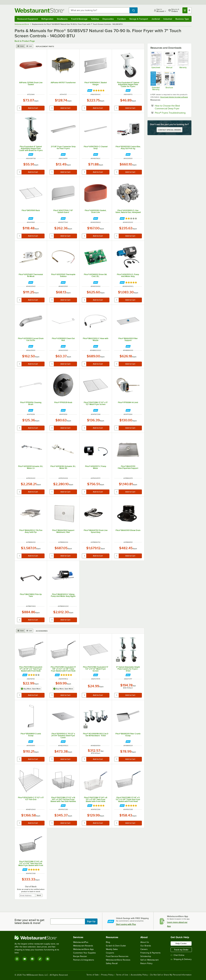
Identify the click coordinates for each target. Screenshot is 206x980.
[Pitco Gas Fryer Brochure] (169, 81)
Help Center (181, 943)
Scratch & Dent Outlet (116, 946)
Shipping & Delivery (181, 959)
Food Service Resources (117, 956)
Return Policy (146, 963)
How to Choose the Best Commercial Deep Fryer (172, 107)
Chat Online (177, 955)
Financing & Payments (150, 953)
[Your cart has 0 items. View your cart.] (187, 10)
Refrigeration (47, 19)
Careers (144, 949)
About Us (145, 942)
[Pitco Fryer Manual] (169, 60)
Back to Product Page (25, 41)
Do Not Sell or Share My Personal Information (171, 975)
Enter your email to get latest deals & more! (29, 921)
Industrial (168, 19)
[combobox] (99, 10)
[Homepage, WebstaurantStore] (39, 10)
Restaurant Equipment (28, 19)
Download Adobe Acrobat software (174, 97)
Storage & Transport (139, 19)
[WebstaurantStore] (39, 938)
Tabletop (95, 19)
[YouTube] (25, 959)
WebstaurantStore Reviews (118, 960)
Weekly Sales (112, 949)
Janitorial (156, 19)
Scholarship (146, 956)
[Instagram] (17, 959)
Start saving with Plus (126, 924)
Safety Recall (112, 963)
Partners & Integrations (84, 960)
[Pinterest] (48, 959)
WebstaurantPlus (81, 942)
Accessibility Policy (139, 975)
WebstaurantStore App (83, 949)
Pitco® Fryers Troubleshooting (172, 113)
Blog (108, 942)
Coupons (110, 953)
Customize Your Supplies (84, 953)
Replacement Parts (45, 46)
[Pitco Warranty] (183, 60)
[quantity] (20, 108)
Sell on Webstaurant (149, 960)
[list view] (29, 46)
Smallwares (62, 19)
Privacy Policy (107, 975)
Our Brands (146, 946)
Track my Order (181, 950)
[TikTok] (40, 959)
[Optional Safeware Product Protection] (156, 81)
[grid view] (20, 46)
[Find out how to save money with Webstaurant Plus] (90, 90)
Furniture (122, 19)
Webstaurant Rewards (83, 946)
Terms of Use (122, 975)
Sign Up (91, 921)
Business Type (182, 19)
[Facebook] (32, 959)
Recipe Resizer (80, 956)
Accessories (42, 631)
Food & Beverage (79, 19)
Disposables (108, 19)
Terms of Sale (93, 975)
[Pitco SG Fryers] (156, 60)
